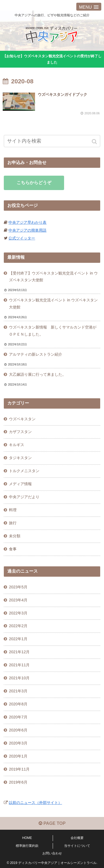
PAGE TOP (52, 823)
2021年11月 (19, 665)
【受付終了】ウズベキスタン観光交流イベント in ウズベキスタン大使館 (53, 277)
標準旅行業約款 (27, 846)
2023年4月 (18, 600)
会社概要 (77, 838)
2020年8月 (18, 704)
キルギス (17, 445)
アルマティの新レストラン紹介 (36, 354)
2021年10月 (19, 678)
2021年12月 (19, 652)
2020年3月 (18, 743)
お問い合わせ (52, 853)
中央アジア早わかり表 (27, 222)
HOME (27, 838)
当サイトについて (77, 846)
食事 (13, 549)
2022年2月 (18, 626)
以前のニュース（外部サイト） (35, 803)
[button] (95, 142)
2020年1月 (18, 756)
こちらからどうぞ (34, 183)
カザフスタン (20, 432)
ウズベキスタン (22, 419)
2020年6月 (18, 730)
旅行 (13, 523)
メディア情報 (20, 484)
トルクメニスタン (24, 471)
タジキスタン (20, 458)
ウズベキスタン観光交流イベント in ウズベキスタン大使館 (53, 304)
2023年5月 (18, 587)
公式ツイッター (22, 238)
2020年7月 (18, 717)
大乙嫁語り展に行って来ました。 (37, 374)
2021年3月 (18, 691)
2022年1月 (18, 639)
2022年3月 (18, 613)
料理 (13, 510)
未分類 (15, 536)
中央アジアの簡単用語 (27, 230)
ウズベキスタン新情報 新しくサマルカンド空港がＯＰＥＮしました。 (53, 331)
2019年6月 (18, 782)
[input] (52, 141)
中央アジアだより (24, 497)
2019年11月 (19, 769)
